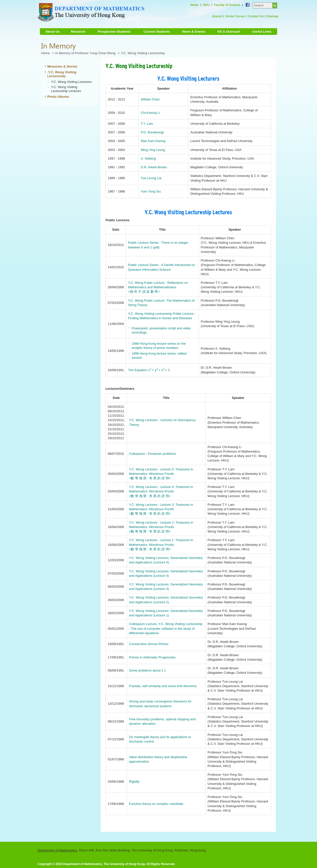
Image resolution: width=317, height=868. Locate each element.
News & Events (194, 32)
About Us (53, 32)
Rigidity (134, 782)
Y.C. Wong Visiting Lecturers (71, 82)
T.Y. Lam (147, 124)
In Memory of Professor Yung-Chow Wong (85, 53)
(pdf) (156, 247)
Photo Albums (58, 97)
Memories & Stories (62, 66)
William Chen (150, 99)
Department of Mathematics (57, 850)
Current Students (157, 32)
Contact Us (256, 16)
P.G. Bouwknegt (152, 132)
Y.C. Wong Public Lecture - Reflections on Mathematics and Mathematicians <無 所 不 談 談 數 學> (158, 287)
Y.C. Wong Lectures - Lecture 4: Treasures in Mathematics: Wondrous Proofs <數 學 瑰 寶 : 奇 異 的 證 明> (161, 491)
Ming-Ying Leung (153, 150)
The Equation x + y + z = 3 (149, 370)
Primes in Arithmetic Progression (152, 657)
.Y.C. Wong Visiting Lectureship (62, 74)
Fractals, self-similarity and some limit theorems (163, 686)
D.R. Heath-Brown (154, 167)
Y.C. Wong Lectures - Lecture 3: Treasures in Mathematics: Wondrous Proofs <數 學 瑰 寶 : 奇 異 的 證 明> (161, 509)
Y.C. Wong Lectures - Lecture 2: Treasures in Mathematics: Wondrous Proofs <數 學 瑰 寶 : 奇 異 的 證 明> (161, 527)
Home (194, 5)
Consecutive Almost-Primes (149, 644)
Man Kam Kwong (153, 141)
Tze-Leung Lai (151, 178)
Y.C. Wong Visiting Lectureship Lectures (66, 89)
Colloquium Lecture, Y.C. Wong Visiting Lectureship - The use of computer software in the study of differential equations (166, 628)
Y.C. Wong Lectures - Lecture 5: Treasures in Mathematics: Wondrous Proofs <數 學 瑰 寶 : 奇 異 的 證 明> (161, 474)
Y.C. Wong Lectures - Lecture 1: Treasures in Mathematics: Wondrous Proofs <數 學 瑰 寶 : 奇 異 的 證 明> (161, 544)
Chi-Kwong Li (150, 113)
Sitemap (273, 16)
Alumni (217, 16)
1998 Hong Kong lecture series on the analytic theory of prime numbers (159, 346)
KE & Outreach (229, 32)
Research (78, 32)
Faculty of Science (227, 5)
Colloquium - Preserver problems (153, 454)
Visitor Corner (235, 16)
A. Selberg (148, 158)
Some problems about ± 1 (147, 670)
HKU (206, 5)
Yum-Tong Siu (151, 191)
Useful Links (262, 32)
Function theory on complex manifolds (156, 804)
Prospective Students (114, 32)
